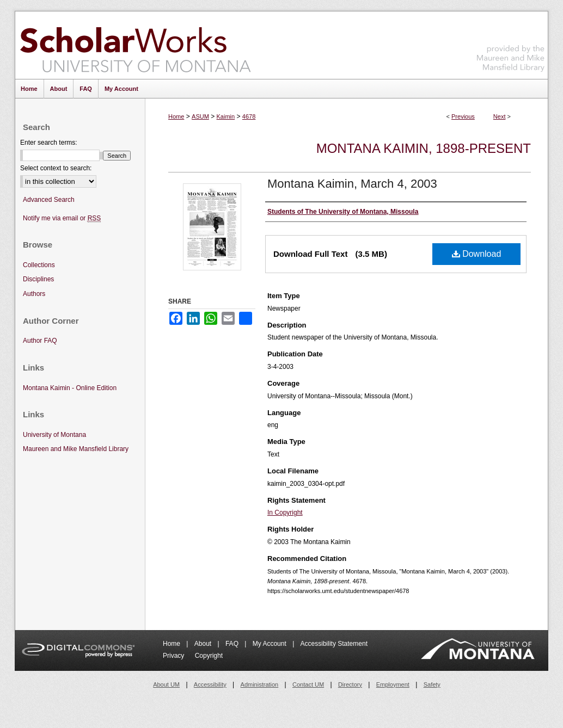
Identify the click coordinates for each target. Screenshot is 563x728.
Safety (432, 684)
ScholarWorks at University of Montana (135, 45)
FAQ (233, 644)
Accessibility (210, 684)
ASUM (200, 116)
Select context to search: (56, 168)
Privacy (175, 656)
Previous (463, 116)
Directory (350, 684)
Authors (34, 294)
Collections (39, 265)
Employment (393, 684)
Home (176, 116)
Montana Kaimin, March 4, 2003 (352, 184)
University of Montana (54, 435)
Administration (260, 684)
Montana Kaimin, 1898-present (424, 148)
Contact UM (308, 684)
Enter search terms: (49, 143)
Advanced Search (49, 200)
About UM (166, 684)
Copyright (209, 656)
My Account (270, 644)
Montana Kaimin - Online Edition (70, 388)
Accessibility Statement (334, 644)
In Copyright (285, 513)
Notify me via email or (62, 218)
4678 (249, 116)
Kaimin (226, 116)
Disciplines (38, 279)
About (204, 644)
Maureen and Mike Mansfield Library (511, 43)
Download (477, 254)
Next (500, 116)
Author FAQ (40, 341)
